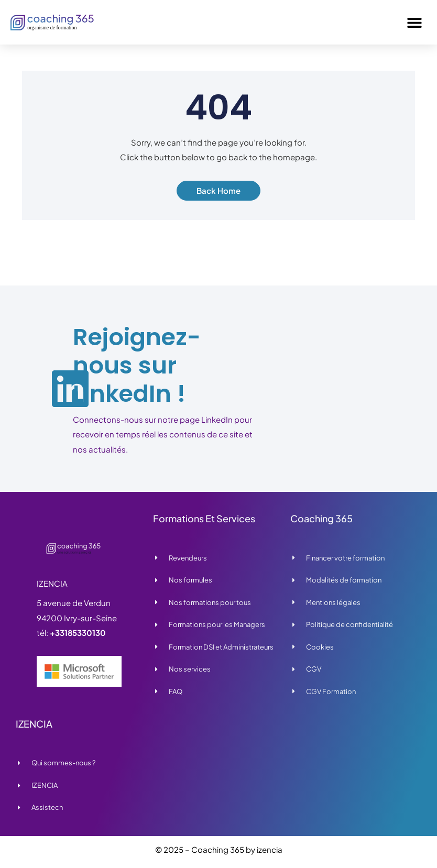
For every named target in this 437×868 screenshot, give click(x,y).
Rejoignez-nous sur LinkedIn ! (137, 365)
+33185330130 (78, 633)
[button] (415, 22)
